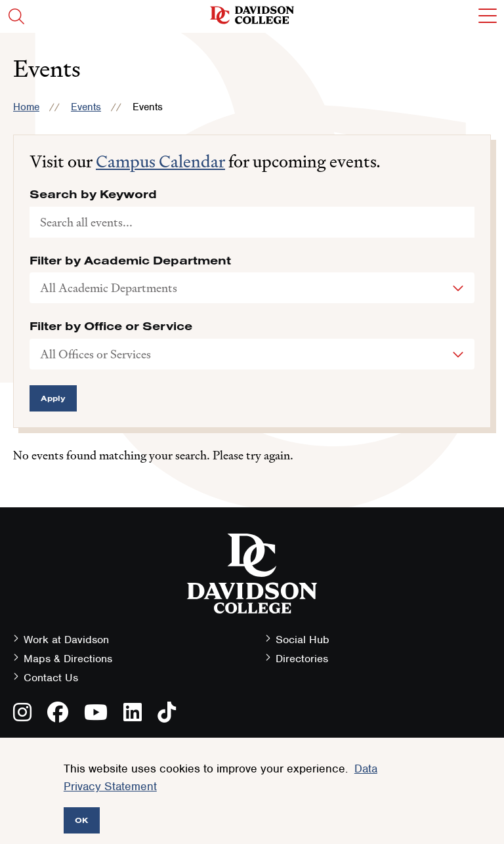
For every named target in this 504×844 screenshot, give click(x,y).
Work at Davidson (66, 640)
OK (82, 820)
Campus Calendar (160, 161)
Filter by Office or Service (111, 326)
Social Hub (303, 640)
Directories (302, 659)
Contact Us (51, 678)
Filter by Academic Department (130, 261)
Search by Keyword (93, 194)
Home (26, 107)
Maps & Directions (68, 659)
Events (86, 107)
